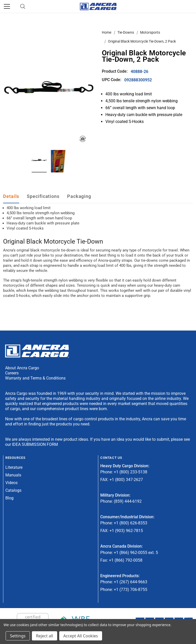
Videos (11, 483)
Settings (18, 636)
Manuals (13, 475)
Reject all (45, 636)
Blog (9, 498)
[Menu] (7, 6)
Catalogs (13, 490)
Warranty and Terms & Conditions (35, 378)
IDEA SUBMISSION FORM (35, 444)
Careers (12, 373)
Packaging (79, 196)
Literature (14, 467)
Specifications (43, 196)
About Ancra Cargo (22, 368)
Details (11, 196)
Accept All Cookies (81, 636)
